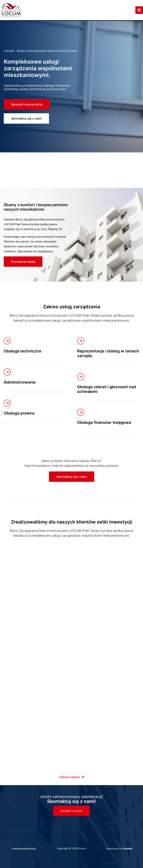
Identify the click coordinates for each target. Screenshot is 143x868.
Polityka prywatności (24, 848)
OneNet (128, 848)
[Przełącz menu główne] (139, 13)
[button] (71, 811)
